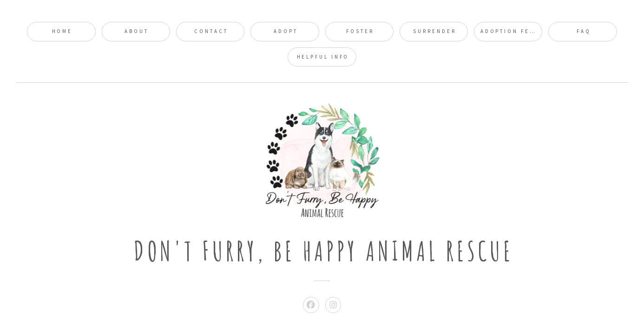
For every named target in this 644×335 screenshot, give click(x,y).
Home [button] (62, 31)
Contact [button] (211, 31)
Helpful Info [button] (323, 57)
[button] (311, 305)
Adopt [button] (286, 31)
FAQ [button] (584, 31)
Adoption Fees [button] (510, 31)
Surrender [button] (434, 31)
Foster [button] (360, 31)
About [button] (137, 31)
